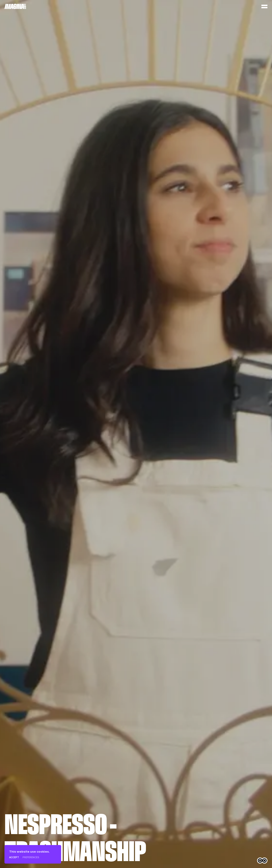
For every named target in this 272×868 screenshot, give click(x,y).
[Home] (15, 6)
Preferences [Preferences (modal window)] (31, 857)
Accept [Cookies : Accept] (14, 857)
